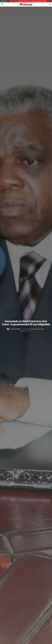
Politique (42, 329)
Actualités (33, 329)
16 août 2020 (25, 329)
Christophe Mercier (16, 329)
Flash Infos (38, 329)
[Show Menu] (2, 4)
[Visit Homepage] (26, 4)
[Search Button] (50, 4)
